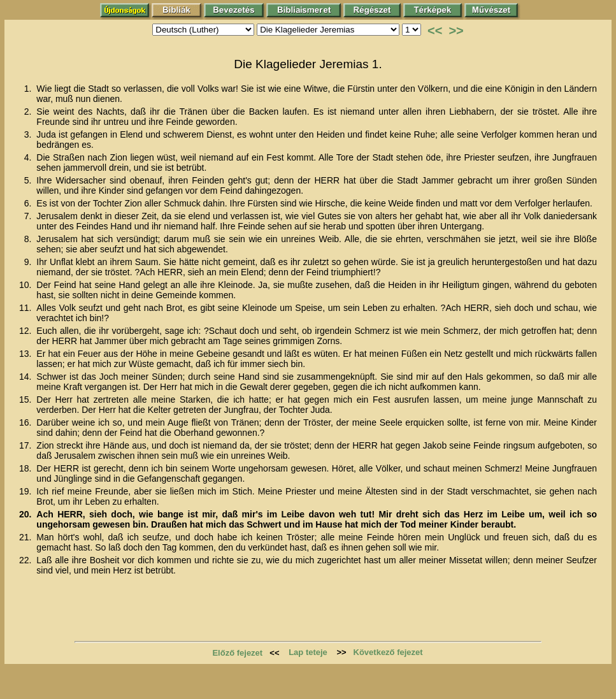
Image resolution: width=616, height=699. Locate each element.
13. (26, 354)
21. (26, 537)
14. (26, 377)
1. (29, 89)
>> (456, 31)
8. (29, 239)
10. (26, 285)
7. (29, 216)
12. (26, 331)
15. (26, 400)
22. (26, 560)
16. (26, 422)
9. (29, 262)
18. (26, 468)
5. (29, 180)
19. (26, 491)
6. (29, 203)
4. (29, 157)
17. (26, 445)
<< (435, 31)
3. (29, 134)
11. (26, 308)
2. (29, 112)
